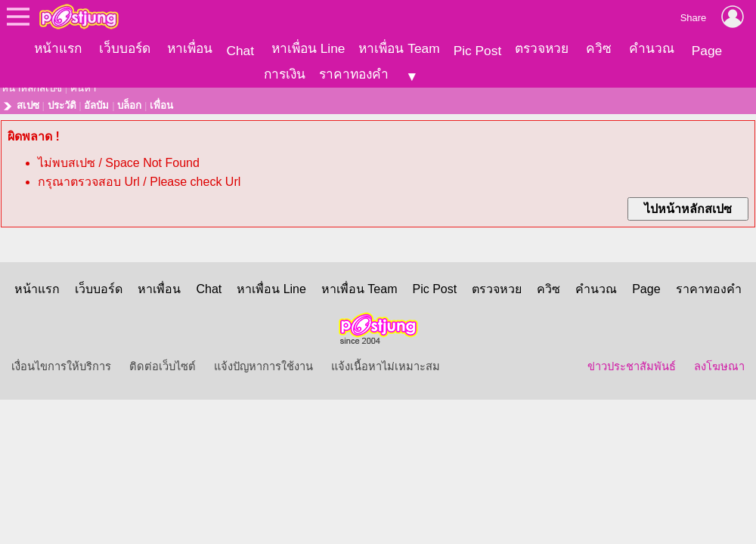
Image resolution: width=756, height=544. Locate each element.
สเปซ (28, 101)
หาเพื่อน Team (399, 48)
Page (707, 51)
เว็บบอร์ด (125, 48)
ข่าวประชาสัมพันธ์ (632, 362)
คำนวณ (652, 48)
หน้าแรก (58, 48)
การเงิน (285, 74)
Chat (240, 51)
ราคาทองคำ (354, 74)
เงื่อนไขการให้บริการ (61, 362)
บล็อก (129, 101)
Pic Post (478, 51)
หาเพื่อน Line (308, 48)
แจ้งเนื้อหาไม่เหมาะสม (386, 362)
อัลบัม (96, 101)
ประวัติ (62, 101)
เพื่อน (161, 101)
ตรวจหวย (542, 48)
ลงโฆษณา (719, 362)
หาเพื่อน (190, 48)
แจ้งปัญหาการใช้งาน (263, 362)
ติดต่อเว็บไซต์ (163, 362)
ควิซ (599, 48)
